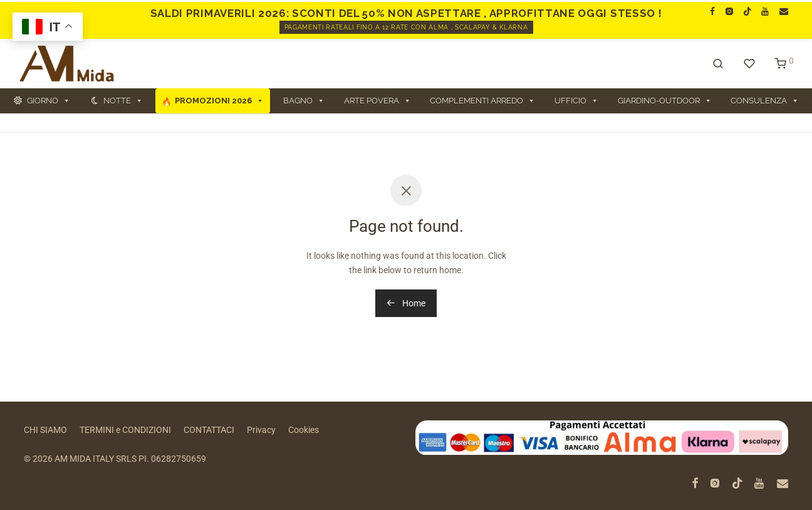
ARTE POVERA (377, 101)
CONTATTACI (209, 430)
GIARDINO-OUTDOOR (665, 101)
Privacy (261, 430)
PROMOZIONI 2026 (219, 101)
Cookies (304, 430)
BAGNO (304, 101)
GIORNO (49, 101)
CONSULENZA (765, 101)
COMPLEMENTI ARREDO (482, 101)
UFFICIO (576, 101)
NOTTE (123, 101)
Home (406, 303)
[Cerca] (718, 64)
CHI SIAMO (45, 430)
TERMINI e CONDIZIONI (125, 430)
